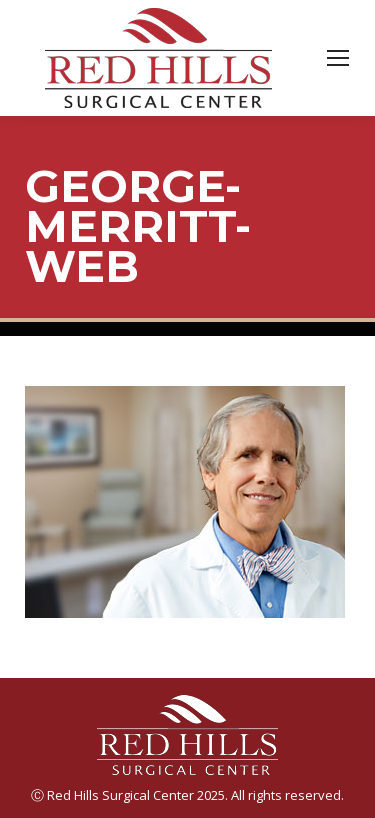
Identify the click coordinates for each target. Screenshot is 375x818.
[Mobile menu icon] (338, 58)
